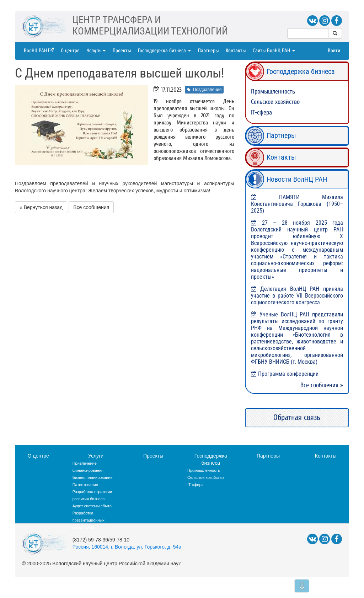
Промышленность (273, 92)
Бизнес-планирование (93, 477)
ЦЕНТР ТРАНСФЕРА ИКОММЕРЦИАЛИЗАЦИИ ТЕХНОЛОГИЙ (150, 25)
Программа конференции (288, 374)
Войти (334, 51)
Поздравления (204, 90)
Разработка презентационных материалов (89, 520)
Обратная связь (297, 417)
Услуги (96, 51)
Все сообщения (91, 207)
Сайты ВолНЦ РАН (274, 51)
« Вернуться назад (41, 207)
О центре (70, 51)
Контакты (236, 51)
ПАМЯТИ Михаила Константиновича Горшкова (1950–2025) (297, 204)
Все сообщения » (322, 385)
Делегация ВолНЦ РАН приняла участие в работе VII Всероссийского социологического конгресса (297, 296)
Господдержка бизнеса (164, 51)
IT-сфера (261, 113)
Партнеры (208, 51)
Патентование (85, 485)
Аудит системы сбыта (92, 506)
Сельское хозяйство (275, 102)
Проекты (122, 51)
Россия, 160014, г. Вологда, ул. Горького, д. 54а (127, 547)
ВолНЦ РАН (39, 51)
